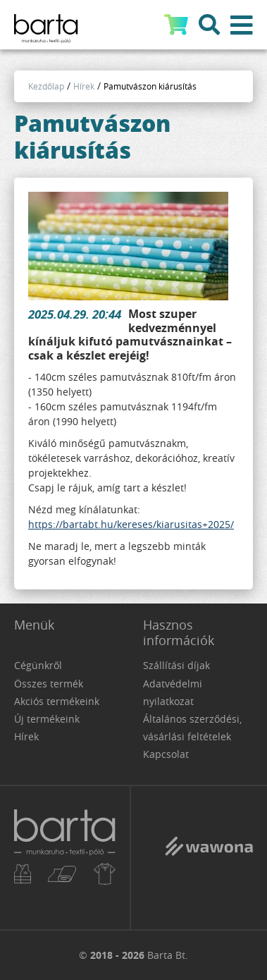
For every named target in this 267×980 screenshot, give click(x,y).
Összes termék (49, 684)
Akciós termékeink (57, 701)
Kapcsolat (166, 754)
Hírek (84, 86)
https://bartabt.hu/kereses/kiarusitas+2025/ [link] (131, 524)
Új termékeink (47, 719)
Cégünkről (38, 665)
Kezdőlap (46, 86)
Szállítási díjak (176, 665)
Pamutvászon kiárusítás (150, 86)
